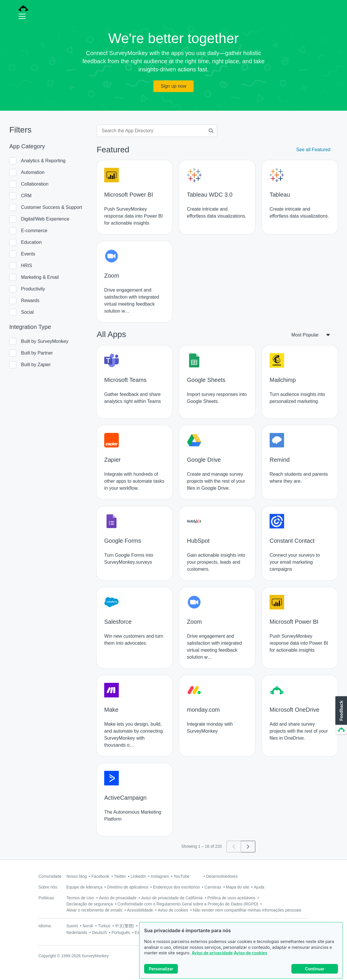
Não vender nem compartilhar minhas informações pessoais (247, 910)
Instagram (160, 876)
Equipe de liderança (84, 887)
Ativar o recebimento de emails (94, 910)
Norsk (88, 926)
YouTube (182, 876)
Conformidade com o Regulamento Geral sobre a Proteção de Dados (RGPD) (188, 904)
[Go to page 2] (248, 847)
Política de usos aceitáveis (231, 898)
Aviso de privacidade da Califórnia (172, 898)
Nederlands (77, 933)
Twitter (120, 876)
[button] (341, 715)
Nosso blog (77, 876)
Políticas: (47, 898)
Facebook (100, 876)
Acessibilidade (140, 910)
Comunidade (50, 876)
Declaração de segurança (90, 904)
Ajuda (259, 887)
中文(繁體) (124, 926)
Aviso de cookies (251, 953)
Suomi (72, 926)
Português (121, 933)
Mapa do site (238, 887)
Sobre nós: (48, 887)
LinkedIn (138, 876)
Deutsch (99, 933)
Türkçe (104, 926)
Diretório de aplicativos (128, 887)
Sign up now (173, 86)
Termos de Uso (80, 898)
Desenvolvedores (222, 876)
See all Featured (313, 150)
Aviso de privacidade (212, 953)
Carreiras (213, 887)
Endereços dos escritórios (176, 887)
